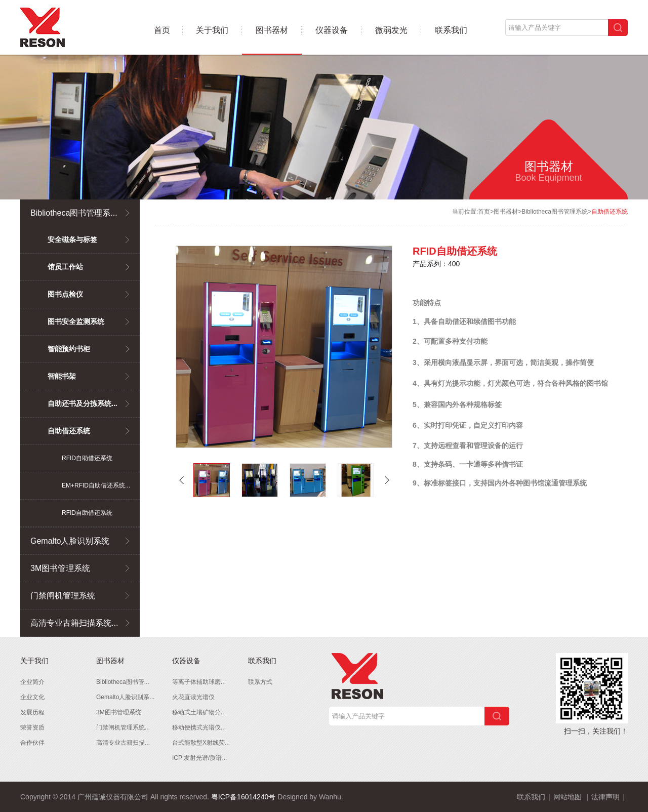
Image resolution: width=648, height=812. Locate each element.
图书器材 (272, 30)
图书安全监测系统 (76, 321)
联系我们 (451, 30)
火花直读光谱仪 (193, 697)
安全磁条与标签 (72, 239)
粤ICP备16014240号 (244, 797)
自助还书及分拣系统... (83, 403)
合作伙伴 (32, 743)
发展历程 (32, 712)
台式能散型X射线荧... (201, 743)
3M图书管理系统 (60, 568)
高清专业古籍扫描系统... (74, 623)
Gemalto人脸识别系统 (70, 541)
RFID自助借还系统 (87, 458)
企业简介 (32, 682)
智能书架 (62, 376)
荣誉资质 (32, 727)
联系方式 (260, 682)
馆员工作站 (65, 267)
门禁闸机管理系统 (63, 596)
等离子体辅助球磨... (199, 682)
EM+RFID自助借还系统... (96, 485)
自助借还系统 (69, 431)
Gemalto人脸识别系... (125, 697)
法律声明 (605, 797)
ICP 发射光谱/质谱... (199, 758)
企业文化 (32, 697)
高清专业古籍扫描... (123, 743)
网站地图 (568, 797)
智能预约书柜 (69, 349)
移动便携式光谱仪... (199, 727)
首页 (162, 30)
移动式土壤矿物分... (199, 712)
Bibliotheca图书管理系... (74, 213)
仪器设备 (332, 30)
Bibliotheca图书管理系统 (555, 212)
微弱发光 (391, 30)
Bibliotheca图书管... (123, 682)
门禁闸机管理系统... (123, 727)
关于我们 (212, 30)
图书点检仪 (65, 294)
